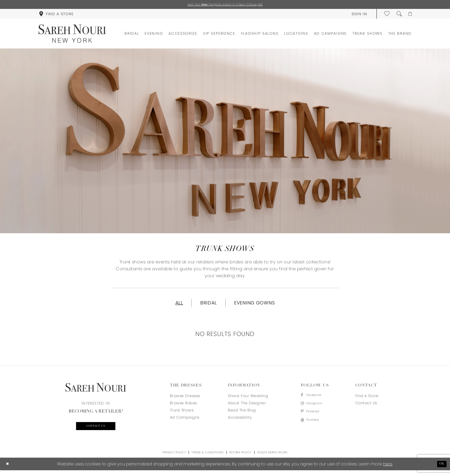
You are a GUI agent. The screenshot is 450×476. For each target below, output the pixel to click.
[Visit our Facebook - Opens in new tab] (314, 400)
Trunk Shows (182, 414)
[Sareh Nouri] (72, 35)
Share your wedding (248, 400)
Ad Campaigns (185, 421)
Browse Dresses (185, 400)
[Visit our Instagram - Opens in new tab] (314, 409)
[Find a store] (56, 15)
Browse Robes (183, 407)
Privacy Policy (174, 458)
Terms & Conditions (207, 458)
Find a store (367, 400)
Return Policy (240, 458)
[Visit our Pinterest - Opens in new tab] (314, 419)
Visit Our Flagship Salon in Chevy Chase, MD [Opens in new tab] (225, 5)
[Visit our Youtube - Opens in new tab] (314, 429)
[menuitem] (56, 15)
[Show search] (397, 15)
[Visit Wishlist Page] (385, 15)
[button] (357, 15)
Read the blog (242, 414)
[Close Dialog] (8, 470)
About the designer (247, 407)
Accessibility (240, 421)
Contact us (96, 431)
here (388, 470)
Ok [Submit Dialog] (441, 470)
